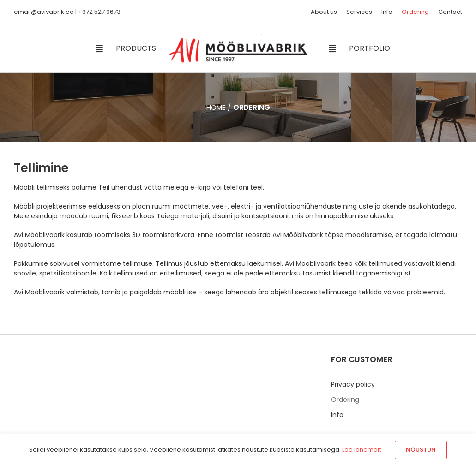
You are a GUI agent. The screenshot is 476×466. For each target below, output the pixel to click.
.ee (69, 12)
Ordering (345, 400)
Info (337, 415)
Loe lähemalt (362, 450)
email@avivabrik (39, 12)
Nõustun (421, 450)
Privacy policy (353, 384)
